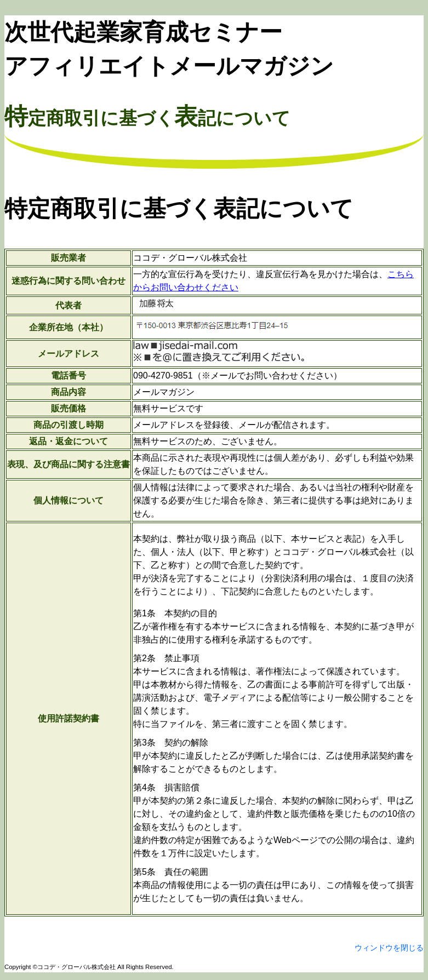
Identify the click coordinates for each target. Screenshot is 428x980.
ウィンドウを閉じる (389, 948)
